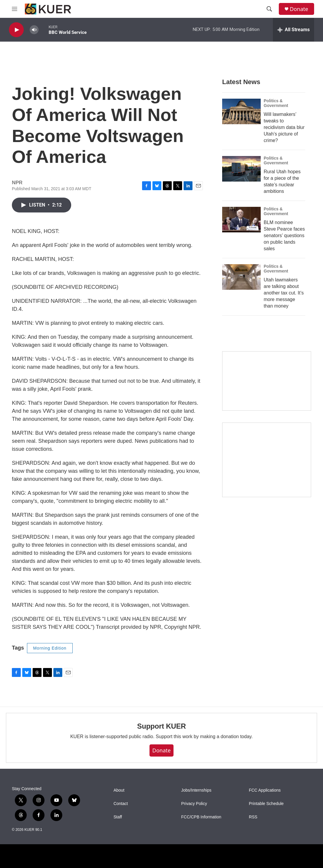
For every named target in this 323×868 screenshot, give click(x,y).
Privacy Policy (194, 804)
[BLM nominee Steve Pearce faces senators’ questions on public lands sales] (241, 220)
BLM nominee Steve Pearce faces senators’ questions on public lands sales (284, 235)
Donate (299, 9)
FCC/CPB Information (201, 817)
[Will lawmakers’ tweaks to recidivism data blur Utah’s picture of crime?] (241, 111)
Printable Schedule (266, 804)
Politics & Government (276, 103)
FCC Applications (265, 790)
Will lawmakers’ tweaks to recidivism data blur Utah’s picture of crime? (284, 127)
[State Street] (267, 381)
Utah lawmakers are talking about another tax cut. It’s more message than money (284, 293)
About (119, 790)
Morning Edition (50, 648)
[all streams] (293, 30)
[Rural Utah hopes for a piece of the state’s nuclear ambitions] (241, 169)
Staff (118, 817)
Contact (121, 804)
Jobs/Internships (196, 790)
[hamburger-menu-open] (15, 9)
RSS (253, 817)
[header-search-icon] (269, 9)
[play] (16, 30)
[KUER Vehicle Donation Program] (267, 460)
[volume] (34, 30)
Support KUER (161, 726)
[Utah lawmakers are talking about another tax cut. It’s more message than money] (241, 277)
